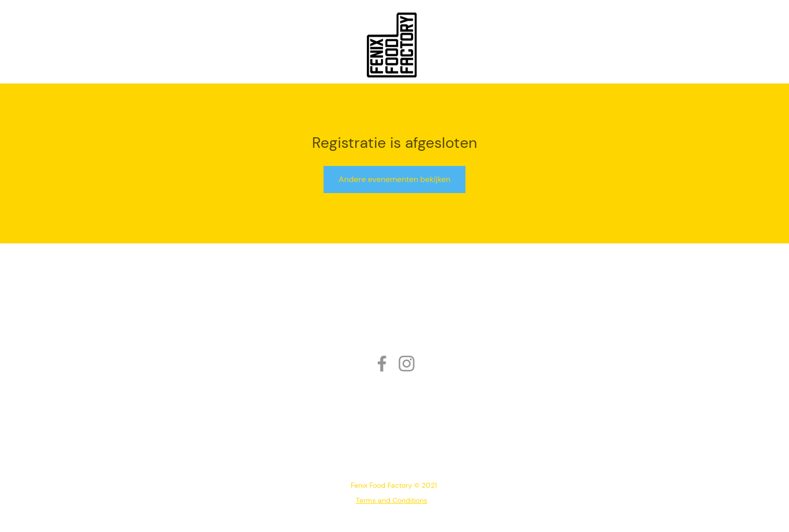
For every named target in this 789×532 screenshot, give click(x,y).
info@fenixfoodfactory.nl (392, 461)
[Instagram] (407, 364)
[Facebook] (382, 364)
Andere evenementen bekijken (395, 179)
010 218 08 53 (368, 446)
